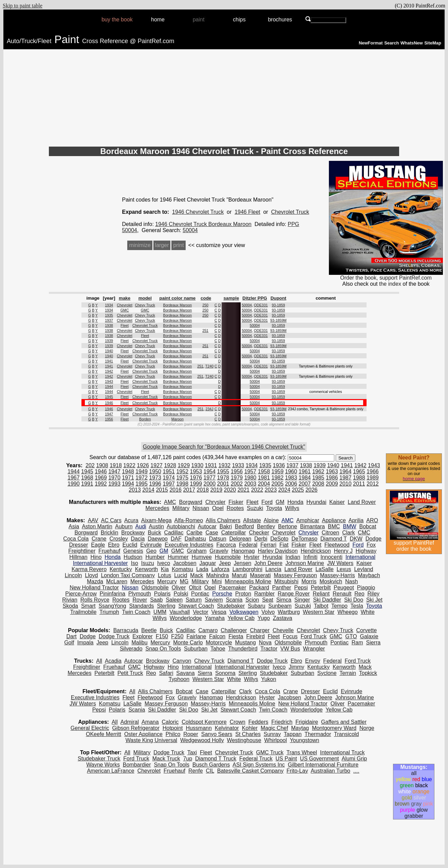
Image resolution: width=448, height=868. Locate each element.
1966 (373, 471)
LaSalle (325, 569)
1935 (109, 315)
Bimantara (312, 526)
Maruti (239, 575)
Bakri (226, 526)
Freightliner (82, 551)
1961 (305, 471)
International (360, 557)
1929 (184, 465)
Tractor (269, 649)
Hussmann (199, 728)
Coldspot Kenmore (204, 722)
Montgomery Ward (334, 728)
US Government (320, 759)
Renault (342, 594)
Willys (292, 508)
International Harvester (100, 563)
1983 (291, 478)
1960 (291, 471)
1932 (225, 465)
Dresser (78, 545)
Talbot (321, 606)
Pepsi (301, 588)
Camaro (208, 630)
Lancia (273, 569)
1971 (128, 478)
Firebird (256, 636)
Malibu (140, 643)
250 (205, 305)
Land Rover (362, 502)
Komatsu (182, 569)
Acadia (113, 661)
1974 (169, 478)
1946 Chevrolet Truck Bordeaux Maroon (203, 224)
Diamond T (334, 539)
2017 (189, 490)
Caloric (170, 722)
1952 (182, 471)
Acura (131, 520)
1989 (373, 478)
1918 (116, 465)
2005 (278, 484)
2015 (162, 490)
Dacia (138, 539)
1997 (169, 484)
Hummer (178, 557)
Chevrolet (125, 305)
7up (188, 759)
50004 (190, 230)
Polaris (162, 594)
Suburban (196, 649)
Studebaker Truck (99, 759)
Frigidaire (307, 722)
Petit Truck (130, 673)
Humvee (202, 557)
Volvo (268, 612)
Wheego (348, 612)
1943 (109, 381)
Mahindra (217, 575)
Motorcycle (219, 643)
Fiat (284, 545)
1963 (332, 471)
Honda (295, 502)
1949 (142, 471)
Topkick (368, 673)
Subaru (257, 606)
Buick (155, 533)
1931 (211, 465)
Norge (367, 728)
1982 (278, 478)
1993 (114, 484)
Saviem (214, 600)
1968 (87, 478)
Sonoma (225, 673)
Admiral (130, 722)
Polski (181, 594)
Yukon (268, 679)
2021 (244, 490)
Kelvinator (227, 728)
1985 (318, 478)
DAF (176, 539)
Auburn (124, 526)
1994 (128, 484)
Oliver (179, 588)
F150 (162, 636)
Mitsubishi (286, 581)
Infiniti (310, 557)
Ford (267, 502)
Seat (268, 600)
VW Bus (290, 649)
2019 (217, 490)
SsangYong (112, 606)
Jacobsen (185, 563)
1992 (101, 484)
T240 (209, 366)
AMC (170, 502)
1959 (278, 471)
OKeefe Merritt (104, 734)
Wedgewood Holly (202, 740)
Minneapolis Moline (248, 581)
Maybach (369, 575)
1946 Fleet (247, 212)
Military (181, 508)
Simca (284, 600)
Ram (357, 643)
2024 (284, 490)
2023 (271, 490)
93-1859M (278, 320)
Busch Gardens (211, 765)
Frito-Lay (297, 771)
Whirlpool (276, 740)
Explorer (143, 636)
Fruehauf (109, 551)
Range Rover (294, 594)
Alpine (271, 520)
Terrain (348, 673)
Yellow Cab (241, 618)
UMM (160, 612)
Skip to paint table (23, 6)
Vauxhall (180, 612)
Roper (191, 734)
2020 (230, 490)
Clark (348, 533)
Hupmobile (228, 557)
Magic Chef (274, 728)
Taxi (192, 752)
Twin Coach (136, 612)
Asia (74, 526)
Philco (173, 734)
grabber (414, 816)
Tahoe (218, 649)
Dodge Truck (114, 636)
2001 (223, 484)
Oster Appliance (143, 734)
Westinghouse (244, 740)
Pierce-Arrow (81, 594)
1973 (155, 478)
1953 (196, 471)
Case (212, 533)
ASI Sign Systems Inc (259, 765)
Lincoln (73, 575)
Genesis (133, 551)
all (414, 773)
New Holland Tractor (94, 588)
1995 (142, 484)
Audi (141, 526)
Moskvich (331, 581)
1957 (250, 471)
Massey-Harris (338, 575)
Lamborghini (247, 569)
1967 (74, 478)
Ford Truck (314, 636)
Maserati (260, 575)
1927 (156, 465)
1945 (109, 397)
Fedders (258, 722)
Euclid (130, 545)
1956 (109, 419)
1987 (346, 478)
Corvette (367, 630)
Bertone (287, 526)
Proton (243, 594)
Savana (185, 673)
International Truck (342, 752)
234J (209, 409)
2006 (291, 484)
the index (390, 284)
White (368, 612)
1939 (109, 341)
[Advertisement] (224, 99)
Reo (359, 594)
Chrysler (216, 502)
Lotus (164, 575)
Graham (197, 551)
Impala (85, 643)
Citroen (331, 533)
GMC (125, 310)
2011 (359, 484)
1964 (346, 471)
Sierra (373, 643)
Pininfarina (113, 594)
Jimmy (296, 667)
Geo (151, 551)
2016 (175, 490)
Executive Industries (189, 545)
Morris (309, 581)
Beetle (149, 630)
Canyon (182, 661)
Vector (200, 612)
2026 (312, 490)
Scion (252, 600)
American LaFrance (111, 771)
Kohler (250, 728)
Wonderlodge (186, 618)
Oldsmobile (155, 588)
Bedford (244, 526)
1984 (305, 478)
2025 (298, 490)
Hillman (78, 557)
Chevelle (283, 630)
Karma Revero (89, 569)
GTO (351, 636)
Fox (371, 545)
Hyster (251, 557)
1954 (210, 471)
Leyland (363, 569)
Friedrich (282, 722)
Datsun (218, 539)
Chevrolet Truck (290, 212)
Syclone (327, 673)
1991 (87, 484)
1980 (250, 478)
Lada (202, 569)
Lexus (344, 569)
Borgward (191, 502)
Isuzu (148, 563)
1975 (182, 478)
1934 (109, 305)
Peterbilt (321, 588)
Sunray (272, 734)
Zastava (283, 618)
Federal (248, 545)
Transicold (346, 734)
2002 (237, 484)
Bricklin (110, 533)
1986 (332, 478)
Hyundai (316, 502)
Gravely (219, 551)
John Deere (268, 563)
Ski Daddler (327, 600)
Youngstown (305, 740)
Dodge (374, 539)
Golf (69, 643)
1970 (114, 478)
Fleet (125, 325)
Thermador (318, 734)
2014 (148, 490)
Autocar (207, 526)
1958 (264, 471)
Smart (88, 606)
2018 (203, 490)
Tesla (357, 606)
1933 (238, 465)
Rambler (264, 594)
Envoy (313, 661)
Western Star (319, 612)
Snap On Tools (163, 649)
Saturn (194, 600)
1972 (142, 478)
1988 (359, 478)
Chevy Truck (145, 305)
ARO (372, 520)
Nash (351, 581)
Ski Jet (374, 600)
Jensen (243, 563)
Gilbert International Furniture (323, 765)
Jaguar (208, 563)
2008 (318, 484)
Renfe (196, 771)
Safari (166, 673)
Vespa (219, 612)
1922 (129, 465)
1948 (128, 471)
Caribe (194, 533)
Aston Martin (97, 526)
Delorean (240, 539)
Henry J (343, 551)
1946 (109, 403)
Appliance (334, 520)
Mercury (167, 581)
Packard (259, 588)
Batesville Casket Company (250, 771)
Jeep (225, 563)
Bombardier (137, 765)
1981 (264, 478)
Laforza (220, 569)
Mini (217, 581)
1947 (109, 414)
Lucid (181, 575)
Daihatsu (195, 539)
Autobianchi (181, 526)
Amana (150, 722)
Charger (260, 630)
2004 (264, 484)
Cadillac (174, 533)
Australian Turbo (330, 771)
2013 (135, 490)
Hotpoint (173, 728)
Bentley (266, 526)
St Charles (248, 734)
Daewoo (158, 539)
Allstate (252, 520)
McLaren (117, 581)
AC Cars (111, 520)
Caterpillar (234, 533)
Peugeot (344, 588)
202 (90, 465)
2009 (332, 484)
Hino (96, 557)
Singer (302, 600)
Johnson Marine (305, 563)
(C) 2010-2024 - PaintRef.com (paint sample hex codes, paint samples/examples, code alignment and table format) (224, 424)
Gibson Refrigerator (136, 728)
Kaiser (337, 502)
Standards (142, 606)
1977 (210, 478)
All (99, 661)
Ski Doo (354, 600)
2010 (346, 484)
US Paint (286, 759)
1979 (237, 478)
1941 (109, 361)
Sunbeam (280, 606)
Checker (259, 533)
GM (280, 502)
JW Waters (340, 563)
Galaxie (369, 636)
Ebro (114, 545)
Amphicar (308, 520)
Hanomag (243, 551)
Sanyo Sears (217, 734)
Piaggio (366, 588)
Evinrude (151, 545)
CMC (364, 533)
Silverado (131, 649)
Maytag (300, 728)
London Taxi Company (128, 575)
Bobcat (368, 526)
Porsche (222, 594)
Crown (238, 722)
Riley (374, 594)
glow (422, 810)
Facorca (226, 545)
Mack (197, 575)
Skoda (70, 606)
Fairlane (197, 636)
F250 (177, 636)
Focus (290, 636)
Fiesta (236, 636)
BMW (350, 526)
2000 (210, 484)
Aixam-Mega (156, 520)
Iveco (164, 563)
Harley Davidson (278, 551)
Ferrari (268, 545)
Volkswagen (244, 612)
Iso (135, 563)
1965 (359, 471)
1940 (109, 351)
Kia (165, 569)
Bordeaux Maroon (178, 305)
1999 (196, 484)
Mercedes (157, 508)
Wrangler (314, 649)
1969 (101, 478)
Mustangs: (414, 767)
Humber (155, 557)
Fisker (236, 502)
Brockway (133, 533)
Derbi (261, 539)
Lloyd (91, 575)
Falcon (217, 636)
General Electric (90, 728)
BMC (334, 526)
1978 (223, 478)
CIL (210, 771)
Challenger (234, 630)
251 (205, 331)
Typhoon (179, 679)
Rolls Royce (95, 600)
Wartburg (289, 612)
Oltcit (195, 588)
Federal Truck (256, 759)
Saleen (174, 600)
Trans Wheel (302, 752)
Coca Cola (76, 539)
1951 (169, 471)
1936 (279, 465)
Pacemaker (232, 588)
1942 (109, 371)
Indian (293, 557)
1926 (143, 465)
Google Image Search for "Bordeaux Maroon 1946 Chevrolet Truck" (224, 447)
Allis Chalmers (223, 520)
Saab (156, 600)
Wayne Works (103, 765)
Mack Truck (166, 759)
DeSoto (279, 539)
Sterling (166, 606)
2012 (373, 484)
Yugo (264, 618)
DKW (356, 539)
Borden (145, 419)
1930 (197, 465)
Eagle (98, 545)
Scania (234, 600)
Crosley (118, 539)
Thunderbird (243, 649)
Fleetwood (337, 545)
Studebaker (231, 606)
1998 (182, 484)
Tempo (339, 606)
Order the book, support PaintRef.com (386, 275)
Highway (366, 551)
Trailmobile (83, 612)
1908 (102, 465)
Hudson (133, 557)
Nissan (201, 508)
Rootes (235, 508)
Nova (265, 643)
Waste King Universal (151, 740)
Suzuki (255, 508)
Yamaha (215, 618)
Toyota (274, 508)
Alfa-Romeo (189, 520)
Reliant (321, 594)
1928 (170, 465)
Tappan (293, 734)
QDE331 (261, 305)
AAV (93, 520)
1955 (223, 471)
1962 (318, 471)
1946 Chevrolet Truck (198, 212)
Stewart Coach (196, 606)
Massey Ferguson (295, 575)
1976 (196, 478)
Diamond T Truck (216, 759)
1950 (155, 471)
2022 (257, 490)
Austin (156, 526)
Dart (72, 636)
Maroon (178, 419)
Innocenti (331, 557)
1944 (109, 386)
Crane (99, 539)
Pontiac (200, 594)
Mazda (95, 581)
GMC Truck (270, 752)
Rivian (70, 600)
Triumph (109, 612)
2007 (305, 484)
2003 (250, 484)
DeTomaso (304, 539)
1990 (74, 484)
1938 (109, 325)
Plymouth (140, 594)
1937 (109, 320)
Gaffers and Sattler (344, 722)
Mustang (246, 643)
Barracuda (126, 630)
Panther (282, 588)
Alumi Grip (354, 759)
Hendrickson (316, 551)
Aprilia (356, 520)
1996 (155, 484)
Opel (218, 508)
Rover (140, 600)
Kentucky (121, 569)
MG (184, 581)
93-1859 (278, 305)
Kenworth (147, 569)
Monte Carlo (188, 643)
